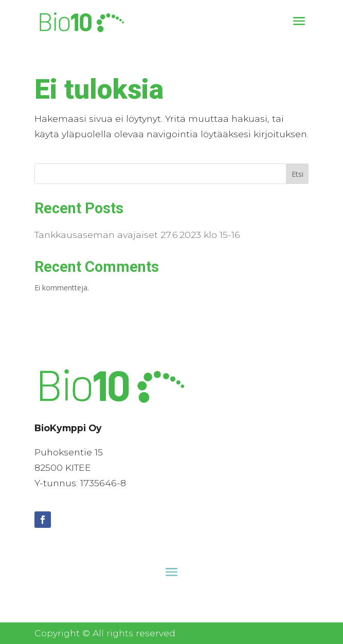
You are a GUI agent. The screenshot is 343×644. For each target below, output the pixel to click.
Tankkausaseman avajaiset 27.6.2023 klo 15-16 (137, 235)
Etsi (297, 174)
